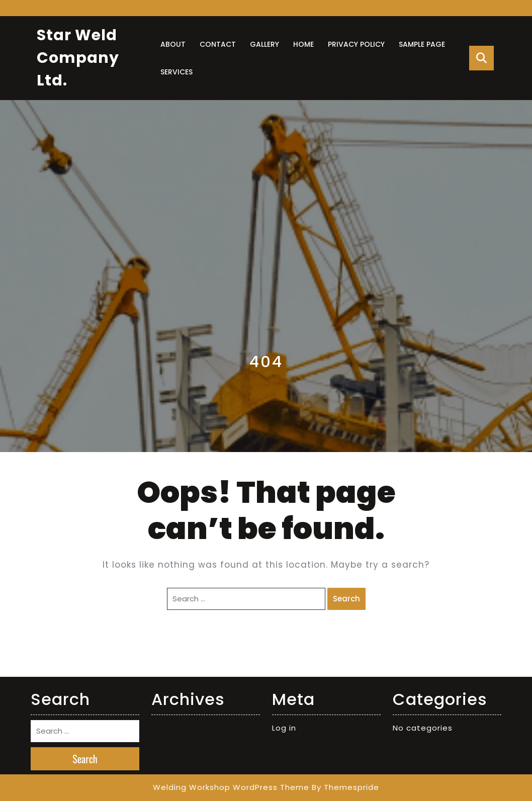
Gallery (264, 44)
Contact (218, 44)
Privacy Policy (356, 44)
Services (176, 72)
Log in (284, 728)
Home (303, 44)
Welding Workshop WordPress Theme (231, 787)
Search (346, 599)
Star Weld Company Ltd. (78, 58)
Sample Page (422, 44)
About (173, 44)
